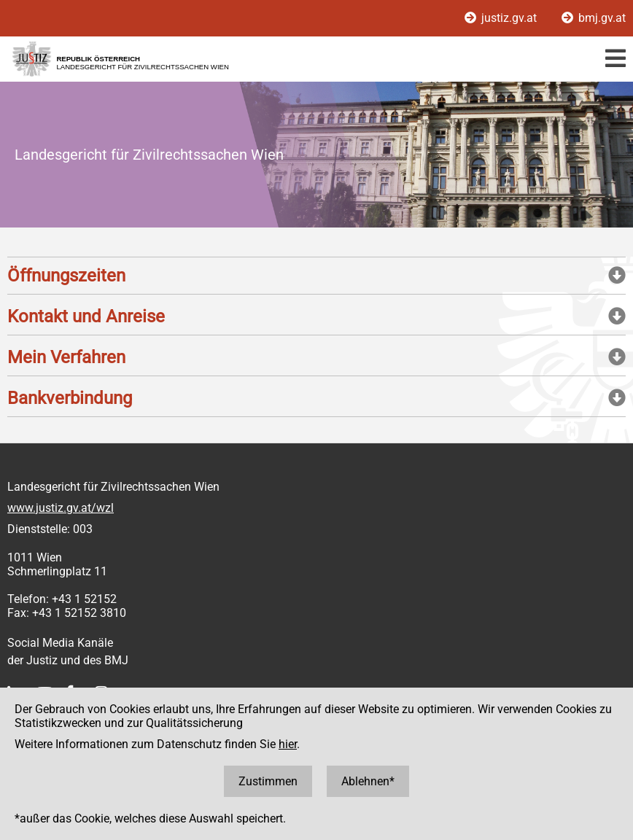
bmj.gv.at (594, 18)
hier (288, 744)
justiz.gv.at (502, 18)
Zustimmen (268, 781)
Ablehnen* (368, 781)
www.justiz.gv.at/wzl (61, 508)
